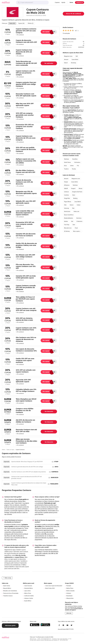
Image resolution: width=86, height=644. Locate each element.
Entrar (71, 2)
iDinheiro (69, 593)
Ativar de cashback (73, 14)
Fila (78, 166)
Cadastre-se (80, 2)
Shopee (66, 182)
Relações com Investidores (10, 591)
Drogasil (73, 188)
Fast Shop (67, 225)
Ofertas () (31, 23)
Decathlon (75, 159)
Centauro (66, 192)
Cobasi (79, 205)
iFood (76, 228)
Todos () (12, 23)
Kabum (66, 63)
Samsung (66, 208)
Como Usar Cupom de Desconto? (54, 586)
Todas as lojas (10, 450)
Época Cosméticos (69, 215)
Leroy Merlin (78, 202)
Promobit (69, 586)
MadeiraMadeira (69, 218)
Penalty (74, 169)
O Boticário (79, 221)
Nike (65, 205)
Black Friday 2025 (50, 588)
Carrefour (67, 195)
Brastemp (74, 63)
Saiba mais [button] (69, 613)
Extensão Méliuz (29, 588)
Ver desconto (49, 411)
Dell (77, 56)
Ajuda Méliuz (28, 601)
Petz (73, 208)
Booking (75, 198)
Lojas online (27, 591)
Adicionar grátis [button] (10, 626)
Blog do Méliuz (7, 588)
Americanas (67, 212)
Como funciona (28, 586)
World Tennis (67, 162)
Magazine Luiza (68, 56)
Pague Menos (68, 202)
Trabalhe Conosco (8, 596)
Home (3, 450)
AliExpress (67, 185)
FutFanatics (77, 162)
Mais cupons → (77, 231)
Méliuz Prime (28, 593)
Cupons (57, 2)
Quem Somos (7, 586)
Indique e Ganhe (29, 598)
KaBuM (66, 188)
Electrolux (79, 218)
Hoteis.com (76, 212)
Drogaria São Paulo (77, 192)
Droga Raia (67, 198)
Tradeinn (66, 169)
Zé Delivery (67, 231)
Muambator (69, 596)
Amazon (66, 60)
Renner (81, 188)
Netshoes (67, 159)
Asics (65, 166)
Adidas (66, 221)
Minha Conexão (70, 591)
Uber (74, 225)
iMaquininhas (70, 598)
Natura (72, 205)
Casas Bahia (75, 60)
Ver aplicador (49, 63)
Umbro (72, 166)
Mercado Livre (68, 228)
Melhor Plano (70, 588)
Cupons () (21, 23)
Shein (74, 195)
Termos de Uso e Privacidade (11, 593)
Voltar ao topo (7, 578)
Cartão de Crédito (29, 596)
